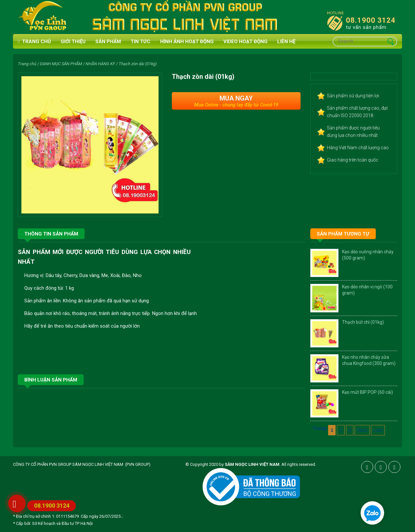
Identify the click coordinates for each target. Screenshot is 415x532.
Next (362, 430)
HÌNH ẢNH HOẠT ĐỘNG (187, 42)
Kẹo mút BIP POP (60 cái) (368, 392)
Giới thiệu (73, 42)
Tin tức (141, 42)
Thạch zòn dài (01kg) (138, 64)
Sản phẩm (108, 42)
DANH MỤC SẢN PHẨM (61, 64)
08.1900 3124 (371, 20)
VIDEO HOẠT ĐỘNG (245, 42)
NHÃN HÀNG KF (100, 64)
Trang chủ (34, 42)
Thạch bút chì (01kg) (363, 322)
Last (378, 430)
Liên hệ (286, 42)
